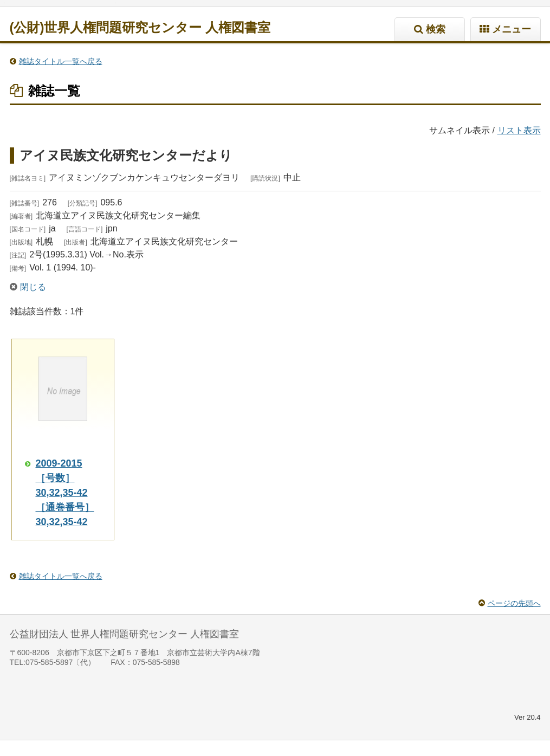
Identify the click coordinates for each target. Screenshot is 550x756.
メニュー (512, 45)
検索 (436, 45)
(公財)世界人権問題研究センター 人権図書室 (140, 43)
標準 (58, 11)
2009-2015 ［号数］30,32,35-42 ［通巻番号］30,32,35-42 (65, 508)
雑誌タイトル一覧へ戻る (61, 77)
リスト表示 (519, 146)
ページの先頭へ (514, 619)
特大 (99, 11)
